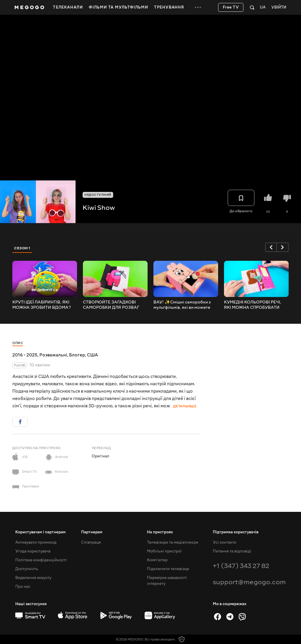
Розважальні (53, 355)
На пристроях (160, 532)
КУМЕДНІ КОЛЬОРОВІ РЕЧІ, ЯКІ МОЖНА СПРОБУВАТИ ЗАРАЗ (253, 305)
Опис (18, 343)
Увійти (279, 8)
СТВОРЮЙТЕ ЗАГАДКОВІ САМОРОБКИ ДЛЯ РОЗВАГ (111, 305)
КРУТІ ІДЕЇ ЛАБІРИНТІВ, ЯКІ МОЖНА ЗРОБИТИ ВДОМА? (42, 305)
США (92, 355)
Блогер (77, 355)
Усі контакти (225, 542)
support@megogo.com (249, 582)
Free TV (231, 7)
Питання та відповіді (232, 551)
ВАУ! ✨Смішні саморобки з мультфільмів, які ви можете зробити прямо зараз (182, 305)
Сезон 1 (22, 248)
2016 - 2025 (25, 355)
